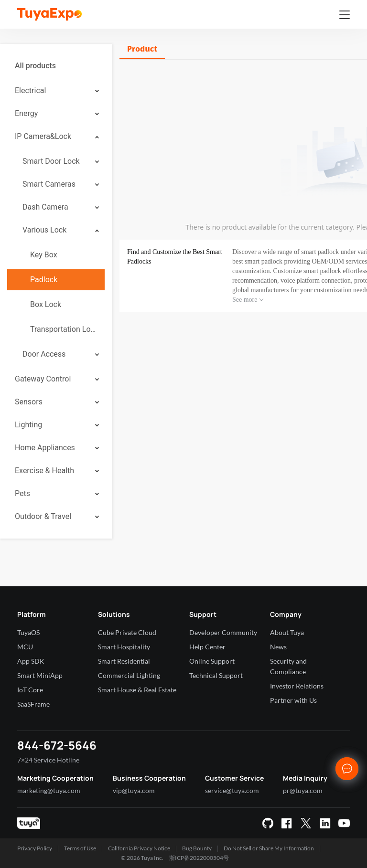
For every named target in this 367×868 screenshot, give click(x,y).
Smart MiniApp (40, 675)
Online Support (212, 661)
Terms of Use (80, 848)
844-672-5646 (57, 745)
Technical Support (216, 675)
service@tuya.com (232, 790)
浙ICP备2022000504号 (199, 858)
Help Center (207, 647)
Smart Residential (124, 661)
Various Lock (44, 230)
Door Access (44, 354)
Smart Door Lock (51, 161)
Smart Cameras (49, 184)
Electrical (30, 90)
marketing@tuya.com (49, 790)
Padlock (44, 280)
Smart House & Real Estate (137, 690)
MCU (25, 647)
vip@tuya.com (134, 790)
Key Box (44, 255)
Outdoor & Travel (43, 516)
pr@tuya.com (303, 790)
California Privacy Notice (139, 848)
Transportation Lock (64, 329)
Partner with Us (293, 700)
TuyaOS (28, 632)
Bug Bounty (197, 848)
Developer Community (223, 632)
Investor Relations (297, 686)
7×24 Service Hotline (48, 760)
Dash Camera (45, 207)
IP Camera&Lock (43, 136)
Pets (22, 493)
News (278, 647)
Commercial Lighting (129, 675)
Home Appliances (45, 448)
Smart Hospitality (124, 647)
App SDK (31, 661)
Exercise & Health (44, 471)
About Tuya (287, 632)
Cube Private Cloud (127, 632)
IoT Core (30, 690)
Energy (26, 113)
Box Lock (46, 304)
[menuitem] (56, 66)
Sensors (29, 402)
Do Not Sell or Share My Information (269, 848)
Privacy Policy (35, 848)
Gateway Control (43, 379)
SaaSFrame (33, 704)
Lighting (28, 425)
